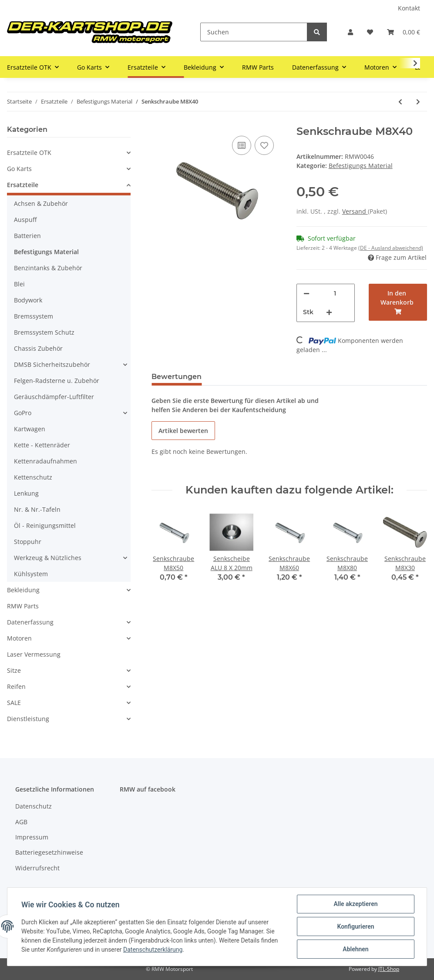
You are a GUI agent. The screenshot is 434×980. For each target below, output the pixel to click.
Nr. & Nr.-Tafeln (37, 509)
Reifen (16, 686)
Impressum (32, 837)
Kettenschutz (33, 477)
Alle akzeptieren (355, 904)
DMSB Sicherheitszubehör (52, 364)
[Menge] (335, 294)
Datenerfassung (30, 622)
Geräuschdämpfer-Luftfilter (54, 397)
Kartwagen (30, 429)
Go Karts (19, 169)
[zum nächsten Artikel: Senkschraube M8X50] (418, 102)
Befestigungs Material (361, 166)
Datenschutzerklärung (153, 950)
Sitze (14, 670)
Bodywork (28, 300)
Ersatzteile (23, 185)
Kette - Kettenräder (42, 445)
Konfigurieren (355, 926)
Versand (355, 211)
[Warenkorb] (404, 32)
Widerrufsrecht (37, 868)
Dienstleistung (28, 719)
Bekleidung (23, 590)
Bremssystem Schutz (44, 332)
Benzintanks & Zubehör (48, 268)
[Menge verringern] (306, 294)
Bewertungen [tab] (177, 377)
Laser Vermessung (34, 654)
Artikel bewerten (183, 431)
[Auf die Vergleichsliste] (242, 145)
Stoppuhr (28, 542)
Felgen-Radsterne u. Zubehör (57, 381)
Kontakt (409, 8)
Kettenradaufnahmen (45, 461)
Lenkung (26, 493)
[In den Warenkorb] (398, 302)
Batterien (27, 236)
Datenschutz (34, 806)
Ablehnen (355, 949)
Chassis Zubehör (38, 348)
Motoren (19, 638)
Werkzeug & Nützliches (48, 558)
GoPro (23, 413)
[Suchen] (254, 32)
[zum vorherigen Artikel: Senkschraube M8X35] (400, 102)
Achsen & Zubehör (41, 203)
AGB (21, 822)
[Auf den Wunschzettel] (264, 145)
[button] (350, 32)
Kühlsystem (31, 574)
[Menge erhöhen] (329, 312)
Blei (19, 284)
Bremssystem (34, 316)
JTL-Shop (389, 969)
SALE (14, 703)
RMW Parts (23, 606)
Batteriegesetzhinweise (49, 852)
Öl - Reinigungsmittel (45, 525)
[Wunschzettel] (370, 32)
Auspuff (25, 220)
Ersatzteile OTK (29, 153)
